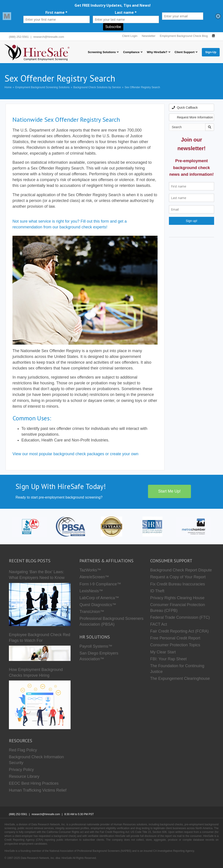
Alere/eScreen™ (94, 577)
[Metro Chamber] (194, 526)
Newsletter (149, 36)
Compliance (131, 52)
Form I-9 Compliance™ (100, 584)
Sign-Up (211, 52)
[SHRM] (152, 526)
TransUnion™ (92, 612)
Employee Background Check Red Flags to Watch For (40, 638)
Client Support (185, 52)
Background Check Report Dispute (181, 570)
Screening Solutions (102, 52)
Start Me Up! (169, 491)
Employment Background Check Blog (184, 36)
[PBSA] (70, 526)
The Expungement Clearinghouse (180, 678)
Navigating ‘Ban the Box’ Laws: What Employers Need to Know (37, 575)
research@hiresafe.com (49, 37)
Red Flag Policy (23, 750)
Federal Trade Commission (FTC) (180, 617)
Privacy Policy (21, 770)
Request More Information (192, 117)
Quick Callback (185, 108)
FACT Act (159, 624)
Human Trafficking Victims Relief (38, 790)
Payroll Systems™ (96, 646)
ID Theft (157, 591)
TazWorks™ (90, 570)
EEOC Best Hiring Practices (34, 783)
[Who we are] (111, 526)
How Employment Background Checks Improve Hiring (36, 672)
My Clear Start (163, 652)
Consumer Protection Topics (175, 645)
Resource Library (24, 776)
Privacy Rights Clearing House (177, 598)
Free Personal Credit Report (175, 638)
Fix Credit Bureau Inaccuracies (178, 584)
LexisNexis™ (91, 591)
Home (8, 87)
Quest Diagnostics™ (98, 605)
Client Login (130, 36)
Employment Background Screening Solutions (43, 87)
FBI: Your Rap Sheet (168, 659)
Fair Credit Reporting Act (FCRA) (179, 631)
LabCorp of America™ (99, 598)
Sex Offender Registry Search (142, 87)
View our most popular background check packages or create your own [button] (75, 454)
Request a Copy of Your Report (178, 577)
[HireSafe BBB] (29, 526)
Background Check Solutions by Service (97, 87)
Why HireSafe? (157, 52)
